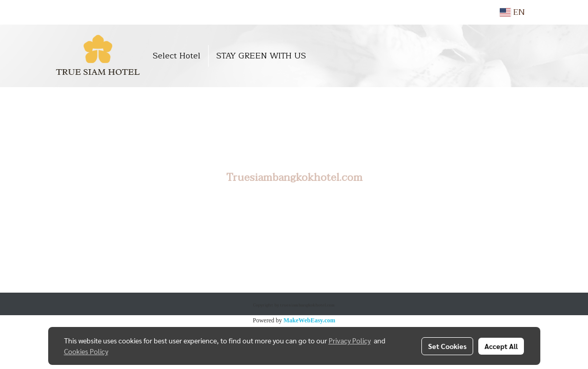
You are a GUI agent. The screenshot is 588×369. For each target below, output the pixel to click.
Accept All (501, 346)
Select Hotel (177, 56)
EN (512, 12)
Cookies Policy (86, 351)
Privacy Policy (350, 340)
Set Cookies (447, 346)
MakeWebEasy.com (309, 320)
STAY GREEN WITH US (261, 56)
